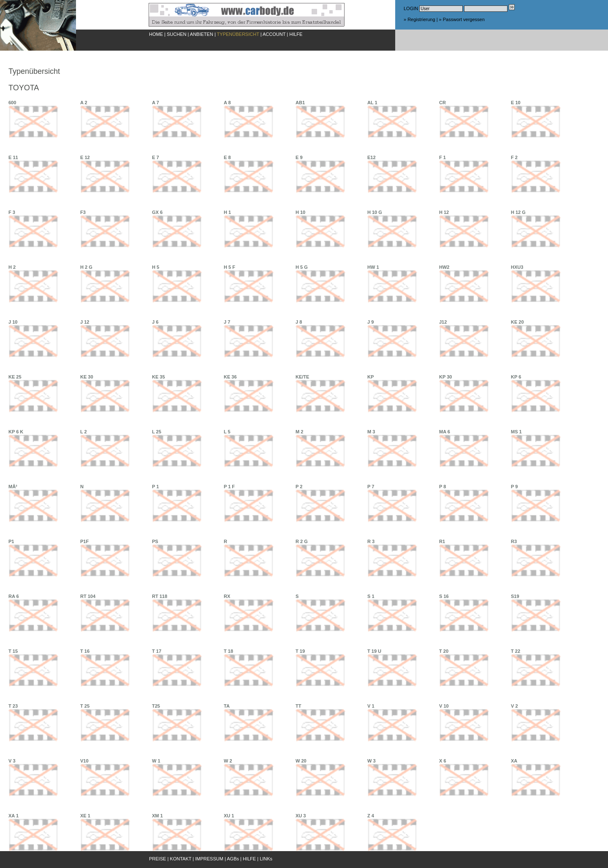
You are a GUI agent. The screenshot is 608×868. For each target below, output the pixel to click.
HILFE (296, 34)
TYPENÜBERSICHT (238, 34)
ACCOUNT (274, 34)
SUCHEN (176, 34)
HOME (156, 34)
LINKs (266, 859)
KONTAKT (180, 859)
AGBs (233, 859)
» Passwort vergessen (462, 19)
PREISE (157, 859)
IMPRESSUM (209, 859)
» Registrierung (419, 19)
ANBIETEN (202, 34)
